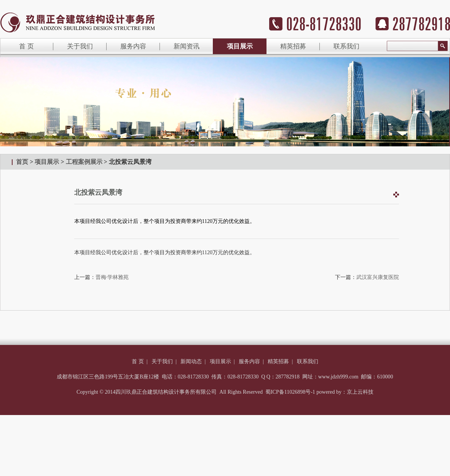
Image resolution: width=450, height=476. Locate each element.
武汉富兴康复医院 (378, 277)
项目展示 (240, 46)
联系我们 (346, 46)
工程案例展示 (84, 162)
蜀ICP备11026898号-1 (290, 392)
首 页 (138, 361)
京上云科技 (360, 392)
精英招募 (293, 46)
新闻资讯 (187, 46)
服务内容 (133, 46)
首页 (22, 162)
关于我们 (80, 46)
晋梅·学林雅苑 (112, 277)
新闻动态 (191, 361)
